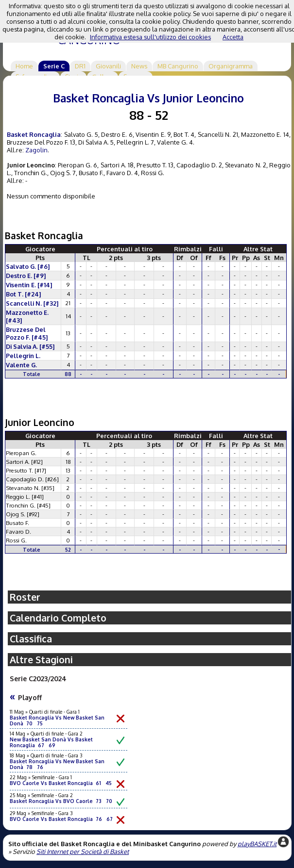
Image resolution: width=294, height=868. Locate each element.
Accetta (233, 37)
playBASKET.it (257, 844)
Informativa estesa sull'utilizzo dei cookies (150, 37)
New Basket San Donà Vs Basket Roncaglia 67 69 (51, 742)
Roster (25, 597)
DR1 (80, 66)
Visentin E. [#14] (29, 285)
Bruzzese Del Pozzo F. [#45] (27, 333)
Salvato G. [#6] (28, 266)
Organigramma (231, 66)
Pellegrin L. (23, 356)
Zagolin (36, 150)
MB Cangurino (178, 66)
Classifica (31, 639)
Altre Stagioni (41, 660)
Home (24, 66)
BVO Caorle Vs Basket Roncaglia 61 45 (61, 783)
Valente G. (21, 365)
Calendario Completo (58, 618)
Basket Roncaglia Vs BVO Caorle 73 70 (61, 801)
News (139, 66)
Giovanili (108, 66)
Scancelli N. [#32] (32, 303)
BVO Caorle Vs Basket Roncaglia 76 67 (61, 819)
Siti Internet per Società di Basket (83, 852)
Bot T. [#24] (23, 294)
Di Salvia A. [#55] (30, 346)
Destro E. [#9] (26, 276)
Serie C (54, 66)
